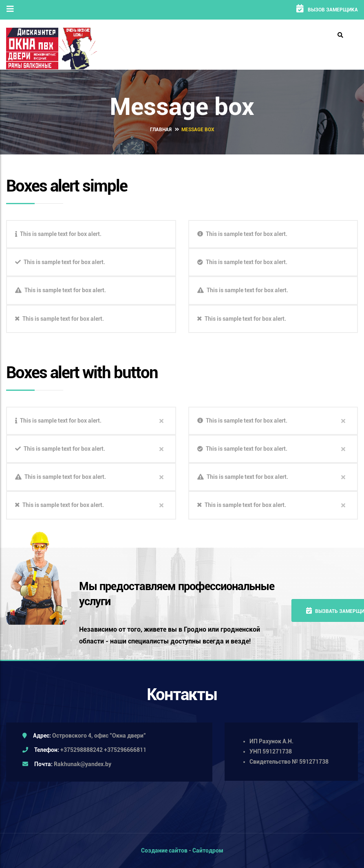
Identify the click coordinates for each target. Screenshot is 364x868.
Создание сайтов (164, 850)
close (161, 421)
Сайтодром (208, 850)
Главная (161, 129)
